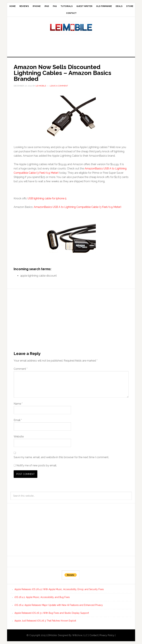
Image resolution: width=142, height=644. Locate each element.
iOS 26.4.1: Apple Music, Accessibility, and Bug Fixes (42, 597)
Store (130, 6)
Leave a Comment (59, 86)
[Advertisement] (71, 45)
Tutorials (67, 6)
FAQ (55, 6)
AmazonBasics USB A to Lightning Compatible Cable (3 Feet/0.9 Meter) (77, 207)
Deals (119, 6)
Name (18, 404)
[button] (71, 116)
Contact (71, 13)
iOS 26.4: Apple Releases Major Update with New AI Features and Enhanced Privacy (59, 605)
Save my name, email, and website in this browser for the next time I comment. (61, 457)
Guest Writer (84, 6)
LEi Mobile (71, 27)
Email (18, 420)
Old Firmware (104, 6)
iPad (47, 6)
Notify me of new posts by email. (37, 465)
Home (13, 6)
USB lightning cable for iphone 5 (47, 198)
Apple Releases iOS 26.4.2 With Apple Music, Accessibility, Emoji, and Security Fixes (59, 589)
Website (19, 437)
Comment (21, 369)
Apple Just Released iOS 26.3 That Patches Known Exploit (45, 621)
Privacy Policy (107, 635)
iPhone (37, 6)
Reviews (24, 6)
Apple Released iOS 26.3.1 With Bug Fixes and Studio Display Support (52, 613)
